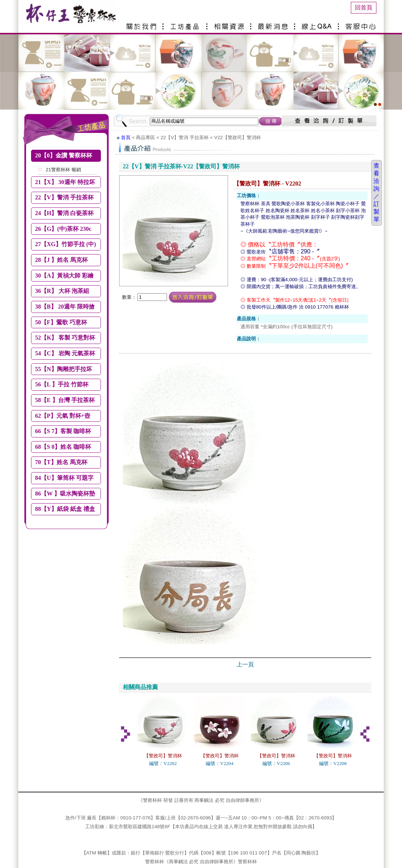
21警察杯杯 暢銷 (63, 170)
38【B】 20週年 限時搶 (65, 307)
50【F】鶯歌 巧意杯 (61, 322)
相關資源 (230, 24)
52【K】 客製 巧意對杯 (65, 338)
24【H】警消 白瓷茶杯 (64, 213)
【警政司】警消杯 (163, 756)
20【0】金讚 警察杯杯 (64, 155)
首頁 (126, 137)
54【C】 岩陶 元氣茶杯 (65, 353)
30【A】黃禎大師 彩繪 (64, 276)
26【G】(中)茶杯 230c (63, 229)
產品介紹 (186, 24)
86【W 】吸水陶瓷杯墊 (65, 494)
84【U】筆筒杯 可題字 (64, 478)
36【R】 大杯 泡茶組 (62, 291)
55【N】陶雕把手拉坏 (64, 369)
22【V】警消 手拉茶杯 (64, 197)
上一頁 (245, 664)
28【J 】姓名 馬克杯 (61, 260)
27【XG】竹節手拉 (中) (66, 244)
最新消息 (274, 24)
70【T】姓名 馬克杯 (61, 462)
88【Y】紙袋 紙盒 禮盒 (65, 509)
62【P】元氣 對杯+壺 (63, 416)
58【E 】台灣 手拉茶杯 (65, 400)
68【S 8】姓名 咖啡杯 (63, 447)
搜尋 (271, 121)
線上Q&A (318, 24)
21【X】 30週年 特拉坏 (65, 182)
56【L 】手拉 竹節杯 (62, 384)
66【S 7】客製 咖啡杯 (63, 431)
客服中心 (362, 24)
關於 (143, 24)
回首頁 (364, 7)
